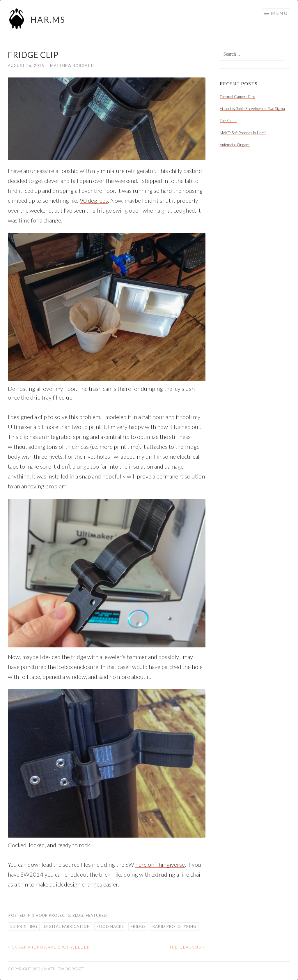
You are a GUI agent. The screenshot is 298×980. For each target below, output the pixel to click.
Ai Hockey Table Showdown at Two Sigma (252, 109)
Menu (279, 13)
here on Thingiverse (160, 864)
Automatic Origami (235, 145)
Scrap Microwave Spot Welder (49, 947)
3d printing (24, 926)
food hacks (110, 926)
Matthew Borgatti (72, 66)
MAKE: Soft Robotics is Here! (243, 133)
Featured (96, 915)
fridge (138, 926)
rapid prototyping (174, 926)
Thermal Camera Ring (237, 97)
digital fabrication (67, 926)
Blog (78, 915)
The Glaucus (187, 947)
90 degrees (94, 200)
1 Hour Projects (51, 915)
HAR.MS (48, 20)
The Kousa (228, 121)
